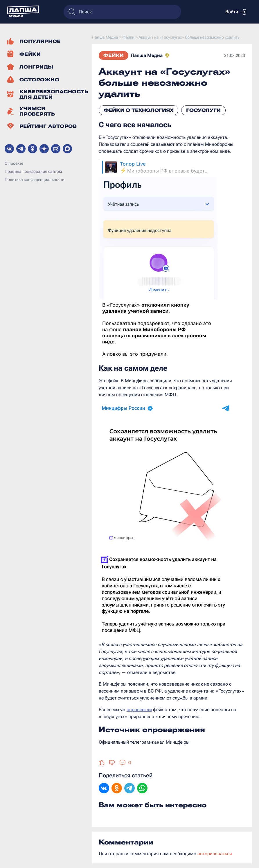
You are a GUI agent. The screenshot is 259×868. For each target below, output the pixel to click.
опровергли (139, 710)
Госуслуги (203, 110)
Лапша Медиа (147, 55)
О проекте (14, 163)
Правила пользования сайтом (33, 171)
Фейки (114, 55)
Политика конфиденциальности (35, 180)
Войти (236, 12)
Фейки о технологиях (139, 110)
